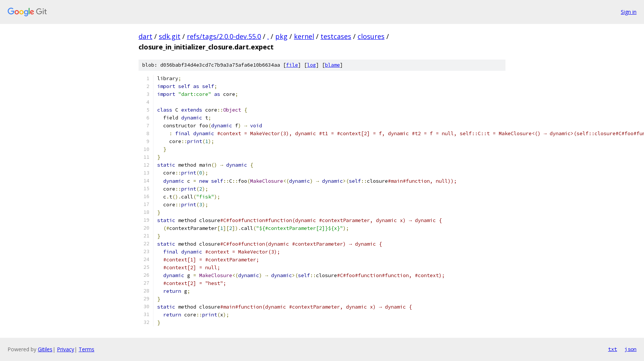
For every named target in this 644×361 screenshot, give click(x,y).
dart (145, 36)
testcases (336, 36)
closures (371, 36)
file (292, 65)
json (631, 349)
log (312, 65)
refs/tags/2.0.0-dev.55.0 (224, 36)
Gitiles (45, 349)
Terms (86, 349)
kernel (304, 36)
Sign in (629, 12)
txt (613, 349)
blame (332, 65)
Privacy (66, 349)
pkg (281, 36)
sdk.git (170, 36)
